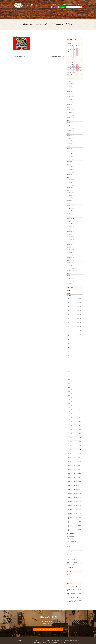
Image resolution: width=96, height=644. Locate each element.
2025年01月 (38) (70, 115)
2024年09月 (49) (70, 126)
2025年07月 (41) (70, 100)
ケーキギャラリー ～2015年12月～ (74, 473)
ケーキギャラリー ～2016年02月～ (74, 466)
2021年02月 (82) (70, 237)
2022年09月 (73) (70, 188)
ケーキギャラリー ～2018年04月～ (74, 362)
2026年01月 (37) (70, 84)
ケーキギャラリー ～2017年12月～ (74, 378)
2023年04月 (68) (70, 170)
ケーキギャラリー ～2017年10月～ (74, 386)
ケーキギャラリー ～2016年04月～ (74, 458)
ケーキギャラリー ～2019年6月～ (75, 306)
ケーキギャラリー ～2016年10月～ (74, 434)
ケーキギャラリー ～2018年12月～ (74, 330)
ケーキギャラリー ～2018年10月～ (74, 338)
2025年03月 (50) (70, 110)
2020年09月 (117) (71, 250)
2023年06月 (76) (70, 165)
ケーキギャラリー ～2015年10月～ (74, 481)
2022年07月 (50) (70, 193)
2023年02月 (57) (70, 175)
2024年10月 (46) (70, 123)
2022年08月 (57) (70, 191)
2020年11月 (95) (70, 245)
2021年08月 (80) (70, 222)
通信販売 (45, 12)
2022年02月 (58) (70, 206)
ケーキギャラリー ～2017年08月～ (74, 394)
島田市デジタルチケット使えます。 (74, 585)
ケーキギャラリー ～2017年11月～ (74, 382)
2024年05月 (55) (70, 136)
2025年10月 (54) (70, 92)
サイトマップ (70, 562)
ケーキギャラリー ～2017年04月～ (74, 410)
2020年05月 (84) (70, 261)
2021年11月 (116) (71, 214)
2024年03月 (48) (70, 141)
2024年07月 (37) (70, 131)
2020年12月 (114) (71, 242)
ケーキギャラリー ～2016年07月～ (74, 446)
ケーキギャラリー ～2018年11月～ (74, 334)
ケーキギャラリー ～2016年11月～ (74, 430)
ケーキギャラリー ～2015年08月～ (74, 489)
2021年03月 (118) (71, 235)
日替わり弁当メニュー (72, 537)
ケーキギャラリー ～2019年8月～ (75, 298)
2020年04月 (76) (70, 263)
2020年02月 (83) (70, 268)
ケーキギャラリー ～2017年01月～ (74, 422)
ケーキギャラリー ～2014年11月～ (74, 525)
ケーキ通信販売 (71, 531)
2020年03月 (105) (71, 266)
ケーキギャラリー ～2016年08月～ (74, 442)
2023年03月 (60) (70, 172)
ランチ (69, 542)
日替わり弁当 (70, 534)
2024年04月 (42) (70, 139)
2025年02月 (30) (70, 113)
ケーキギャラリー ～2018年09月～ (74, 342)
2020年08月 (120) (71, 253)
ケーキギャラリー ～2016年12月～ (74, 426)
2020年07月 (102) (71, 255)
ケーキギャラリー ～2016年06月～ (74, 450)
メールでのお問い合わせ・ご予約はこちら (48, 625)
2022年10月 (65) (70, 185)
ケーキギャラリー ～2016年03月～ (74, 462)
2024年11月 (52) (70, 121)
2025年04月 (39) (70, 108)
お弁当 (50, 12)
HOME (16, 12)
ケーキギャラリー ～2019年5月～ (75, 310)
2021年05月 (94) (70, 229)
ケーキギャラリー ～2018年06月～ (74, 354)
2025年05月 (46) (70, 105)
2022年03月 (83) (70, 204)
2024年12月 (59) (70, 118)
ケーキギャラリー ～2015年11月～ (74, 478)
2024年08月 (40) (70, 128)
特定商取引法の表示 (71, 555)
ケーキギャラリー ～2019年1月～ (75, 326)
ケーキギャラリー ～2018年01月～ (74, 374)
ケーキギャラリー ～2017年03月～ (74, 414)
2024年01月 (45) (70, 147)
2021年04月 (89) (70, 232)
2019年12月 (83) (70, 274)
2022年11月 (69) (70, 183)
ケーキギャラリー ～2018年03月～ (74, 366)
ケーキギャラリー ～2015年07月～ (74, 493)
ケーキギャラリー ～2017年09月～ (74, 390)
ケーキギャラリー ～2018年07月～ (74, 350)
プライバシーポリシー (72, 560)
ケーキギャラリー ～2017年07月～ (74, 398)
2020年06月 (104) (71, 258)
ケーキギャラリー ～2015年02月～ (74, 513)
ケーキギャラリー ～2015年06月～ (74, 497)
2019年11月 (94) (70, 276)
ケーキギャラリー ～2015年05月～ (74, 501)
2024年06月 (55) (70, 134)
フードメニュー (66, 12)
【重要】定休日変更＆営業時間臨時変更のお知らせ (74, 596)
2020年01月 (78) (70, 271)
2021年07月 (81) (70, 224)
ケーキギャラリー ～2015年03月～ (74, 509)
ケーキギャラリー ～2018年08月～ (74, 346)
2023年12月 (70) (70, 149)
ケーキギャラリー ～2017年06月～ (74, 402)
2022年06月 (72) (70, 196)
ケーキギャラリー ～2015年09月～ (74, 485)
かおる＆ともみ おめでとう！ (57, 52)
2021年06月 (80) (70, 227)
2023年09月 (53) (70, 157)
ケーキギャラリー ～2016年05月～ (74, 454)
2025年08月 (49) (70, 97)
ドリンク (69, 552)
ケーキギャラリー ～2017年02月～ (74, 418)
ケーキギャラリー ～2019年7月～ (75, 302)
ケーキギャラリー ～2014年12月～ (74, 521)
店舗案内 (21, 12)
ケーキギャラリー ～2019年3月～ (75, 318)
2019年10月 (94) (70, 279)
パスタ (69, 544)
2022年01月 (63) (70, 209)
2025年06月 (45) (70, 102)
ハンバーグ (70, 547)
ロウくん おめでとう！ (72, 582)
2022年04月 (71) (70, 201)
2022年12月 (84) (70, 180)
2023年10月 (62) (70, 154)
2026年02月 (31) (70, 82)
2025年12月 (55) (70, 87)
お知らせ (69, 570)
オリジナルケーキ (37, 12)
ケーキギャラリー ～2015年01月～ (74, 517)
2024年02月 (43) (70, 144)
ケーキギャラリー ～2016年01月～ (74, 470)
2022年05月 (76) (70, 198)
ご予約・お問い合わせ (77, 12)
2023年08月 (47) (70, 159)
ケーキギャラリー (28, 12)
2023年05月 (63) (70, 167)
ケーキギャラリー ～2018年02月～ (74, 370)
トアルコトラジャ (57, 12)
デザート (69, 550)
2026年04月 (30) (70, 76)
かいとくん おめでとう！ (73, 593)
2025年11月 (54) (70, 89)
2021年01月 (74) (70, 240)
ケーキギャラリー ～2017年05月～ (74, 406)
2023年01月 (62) (70, 178)
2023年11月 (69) (70, 152)
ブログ (69, 575)
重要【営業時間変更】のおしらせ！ (74, 589)
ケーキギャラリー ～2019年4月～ (75, 314)
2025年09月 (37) (70, 95)
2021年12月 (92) (70, 211)
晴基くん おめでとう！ (20, 52)
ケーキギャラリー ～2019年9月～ (75, 294)
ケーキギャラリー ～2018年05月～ (74, 358)
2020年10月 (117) (71, 248)
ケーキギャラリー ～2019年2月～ (75, 322)
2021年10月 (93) (70, 216)
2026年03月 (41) (70, 79)
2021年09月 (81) (70, 219)
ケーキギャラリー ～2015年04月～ (74, 505)
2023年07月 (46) (70, 162)
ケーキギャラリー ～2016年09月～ (74, 438)
